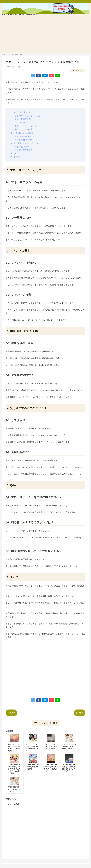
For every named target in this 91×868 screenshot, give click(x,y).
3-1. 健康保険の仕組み (25, 137)
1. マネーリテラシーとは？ (23, 112)
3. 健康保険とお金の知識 (22, 133)
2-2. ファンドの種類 (24, 129)
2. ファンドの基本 (19, 123)
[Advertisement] (45, 36)
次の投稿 (11, 713)
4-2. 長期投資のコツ (24, 150)
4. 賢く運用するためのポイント (25, 143)
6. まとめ (15, 157)
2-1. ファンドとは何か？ (26, 126)
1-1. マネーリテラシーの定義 (28, 116)
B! (45, 75)
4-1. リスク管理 (22, 147)
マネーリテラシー (78, 70)
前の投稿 (80, 713)
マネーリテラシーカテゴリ (45, 723)
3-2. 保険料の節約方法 (25, 140)
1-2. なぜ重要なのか (24, 119)
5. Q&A (14, 154)
